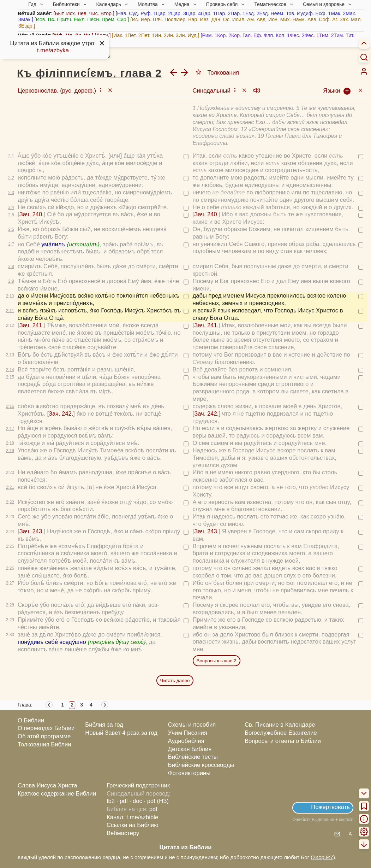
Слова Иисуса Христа (47, 785)
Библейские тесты (193, 757)
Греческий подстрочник (138, 785)
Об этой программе (44, 736)
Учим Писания (188, 733)
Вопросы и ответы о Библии (283, 741)
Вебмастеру (123, 833)
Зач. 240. (32, 214)
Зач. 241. (32, 325)
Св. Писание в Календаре (280, 725)
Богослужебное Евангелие (281, 733)
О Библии (31, 720)
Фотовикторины (189, 773)
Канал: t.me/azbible (132, 817)
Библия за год (104, 725)
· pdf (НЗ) (156, 801)
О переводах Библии (46, 728)
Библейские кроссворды (201, 765)
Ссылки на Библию (133, 825)
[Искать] (364, 57)
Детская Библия (190, 749)
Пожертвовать (330, 807)
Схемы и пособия (192, 725)
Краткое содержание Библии (57, 794)
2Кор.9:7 (323, 857)
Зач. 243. (32, 531)
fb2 (111, 801)
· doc (136, 801)
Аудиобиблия (186, 741)
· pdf (122, 801)
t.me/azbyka (53, 50)
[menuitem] (364, 71)
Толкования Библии (44, 744)
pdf (153, 809)
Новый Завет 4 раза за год (121, 733)
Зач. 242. (61, 414)
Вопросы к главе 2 (217, 661)
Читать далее (175, 681)
